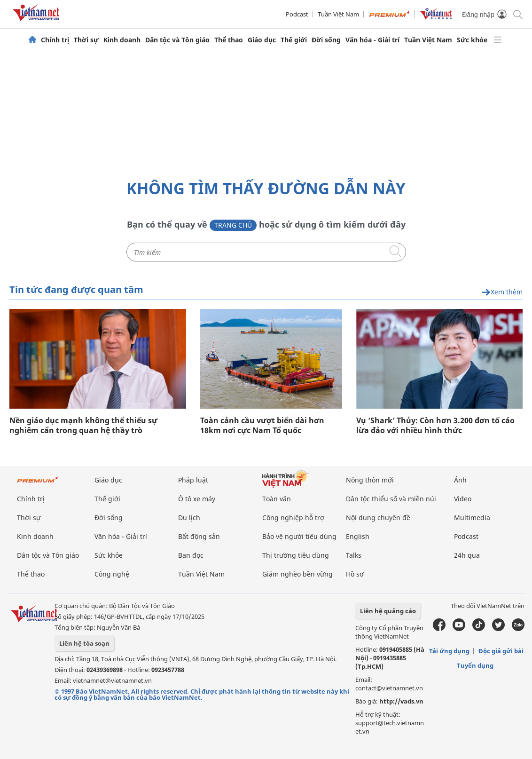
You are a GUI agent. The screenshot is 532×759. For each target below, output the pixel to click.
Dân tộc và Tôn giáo (177, 40)
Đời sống (326, 40)
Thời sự (86, 40)
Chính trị (55, 40)
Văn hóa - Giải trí (372, 40)
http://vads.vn (401, 701)
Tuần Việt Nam (338, 14)
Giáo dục (262, 40)
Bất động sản (199, 536)
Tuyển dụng (475, 665)
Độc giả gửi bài (501, 651)
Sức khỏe (472, 40)
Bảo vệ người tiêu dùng (299, 536)
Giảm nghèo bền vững (297, 574)
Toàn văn (277, 499)
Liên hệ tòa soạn (84, 643)
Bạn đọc (191, 555)
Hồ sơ (355, 574)
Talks (354, 555)
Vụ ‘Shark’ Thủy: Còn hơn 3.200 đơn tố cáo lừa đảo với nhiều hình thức (435, 426)
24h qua (467, 555)
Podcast (297, 14)
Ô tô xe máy (197, 499)
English (358, 536)
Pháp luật (193, 480)
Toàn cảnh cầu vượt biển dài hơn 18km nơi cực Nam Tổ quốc (262, 426)
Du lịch (189, 518)
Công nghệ (112, 574)
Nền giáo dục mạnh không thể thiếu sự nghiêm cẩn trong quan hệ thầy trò (83, 426)
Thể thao (229, 40)
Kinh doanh (122, 40)
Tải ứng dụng (449, 651)
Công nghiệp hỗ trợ (293, 518)
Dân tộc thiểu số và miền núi (391, 499)
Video (463, 499)
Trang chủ (233, 225)
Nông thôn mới (370, 480)
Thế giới (294, 40)
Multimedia (472, 518)
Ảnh (460, 480)
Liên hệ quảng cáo (388, 611)
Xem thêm (502, 292)
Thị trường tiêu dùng (296, 555)
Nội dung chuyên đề (378, 518)
